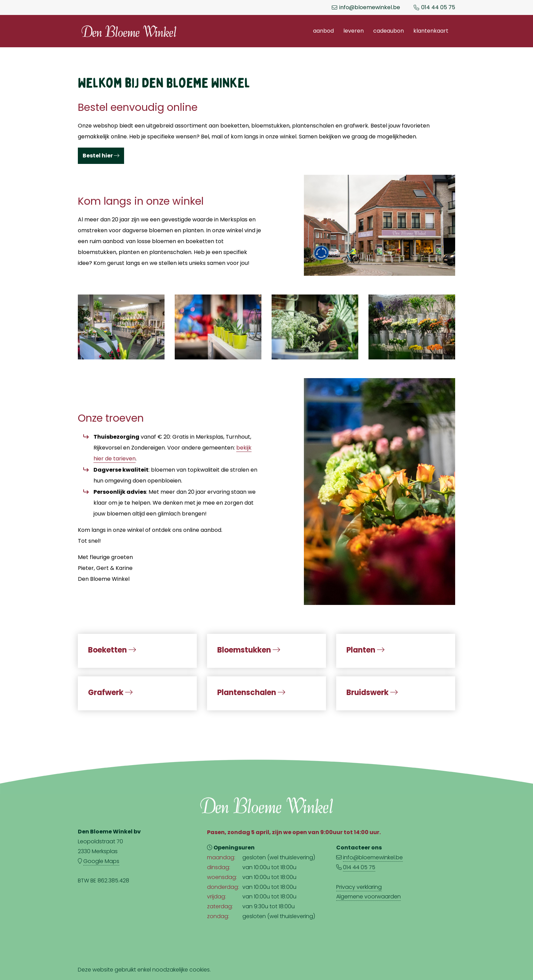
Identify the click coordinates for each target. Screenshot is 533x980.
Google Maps (101, 861)
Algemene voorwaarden (368, 897)
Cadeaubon (389, 31)
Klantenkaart (431, 31)
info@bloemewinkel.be (370, 7)
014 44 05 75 (438, 7)
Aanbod (323, 31)
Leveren (354, 31)
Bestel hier (101, 156)
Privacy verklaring (359, 887)
